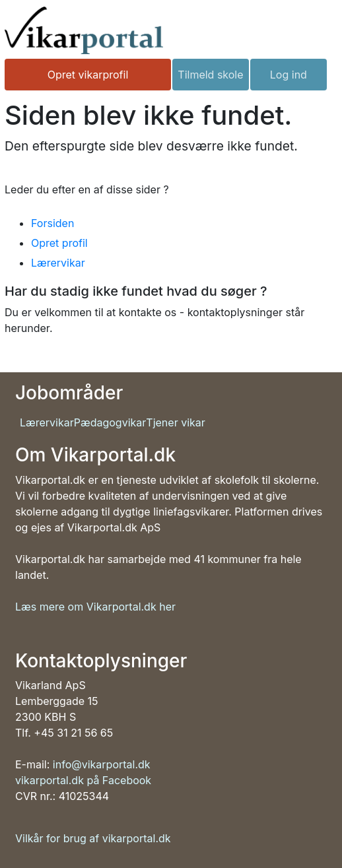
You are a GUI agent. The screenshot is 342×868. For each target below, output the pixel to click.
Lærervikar (58, 263)
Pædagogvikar (110, 422)
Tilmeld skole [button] (210, 75)
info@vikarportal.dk (102, 764)
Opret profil (59, 243)
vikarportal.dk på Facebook (83, 780)
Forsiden (52, 223)
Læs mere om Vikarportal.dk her (95, 607)
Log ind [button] (289, 75)
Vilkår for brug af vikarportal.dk (93, 838)
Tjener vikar (176, 422)
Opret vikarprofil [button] (88, 75)
